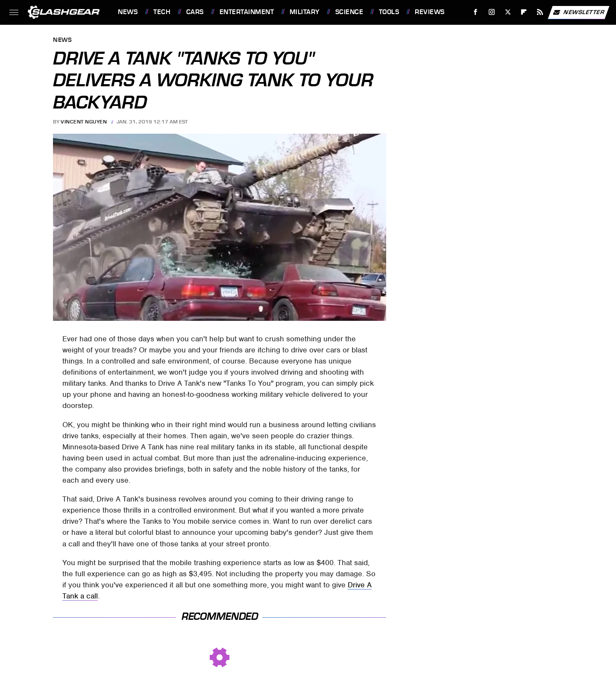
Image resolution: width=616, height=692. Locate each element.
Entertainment (247, 12)
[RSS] (540, 12)
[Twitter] (508, 12)
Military (305, 12)
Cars (195, 12)
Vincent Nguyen (84, 122)
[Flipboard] (524, 12)
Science (349, 12)
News (128, 12)
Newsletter (578, 12)
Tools (389, 12)
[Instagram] (492, 12)
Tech (162, 12)
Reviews (430, 12)
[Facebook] (476, 12)
